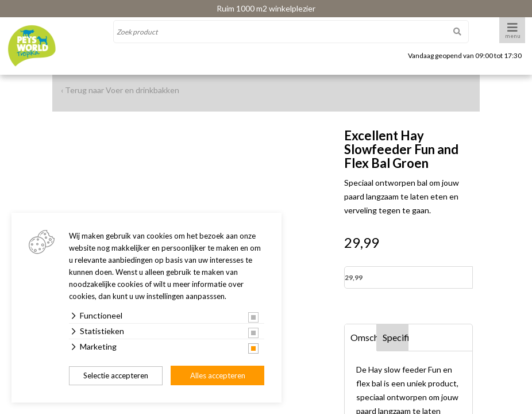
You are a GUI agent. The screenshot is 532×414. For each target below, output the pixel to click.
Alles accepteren (218, 375)
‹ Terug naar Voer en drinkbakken (120, 90)
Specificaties (396, 337)
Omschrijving (364, 337)
